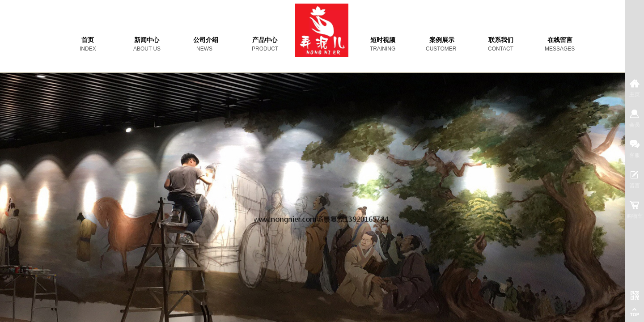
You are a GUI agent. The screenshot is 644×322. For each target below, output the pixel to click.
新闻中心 (147, 40)
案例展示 (442, 40)
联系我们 (501, 40)
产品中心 (265, 40)
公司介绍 (206, 40)
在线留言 (560, 40)
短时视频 (383, 40)
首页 (88, 40)
